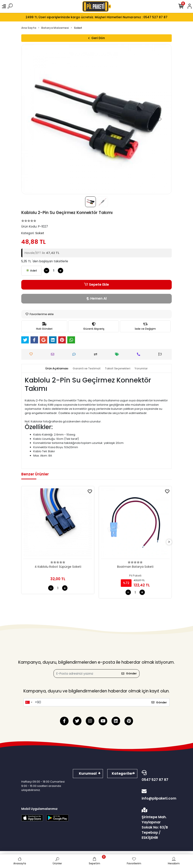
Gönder (129, 673)
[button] (33, 119)
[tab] (57, 369)
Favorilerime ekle (40, 314)
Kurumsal (88, 773)
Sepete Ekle (96, 285)
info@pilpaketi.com (157, 795)
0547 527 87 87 (156, 776)
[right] (169, 542)
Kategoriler (122, 773)
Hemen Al (97, 298)
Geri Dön (96, 38)
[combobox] (29, 702)
